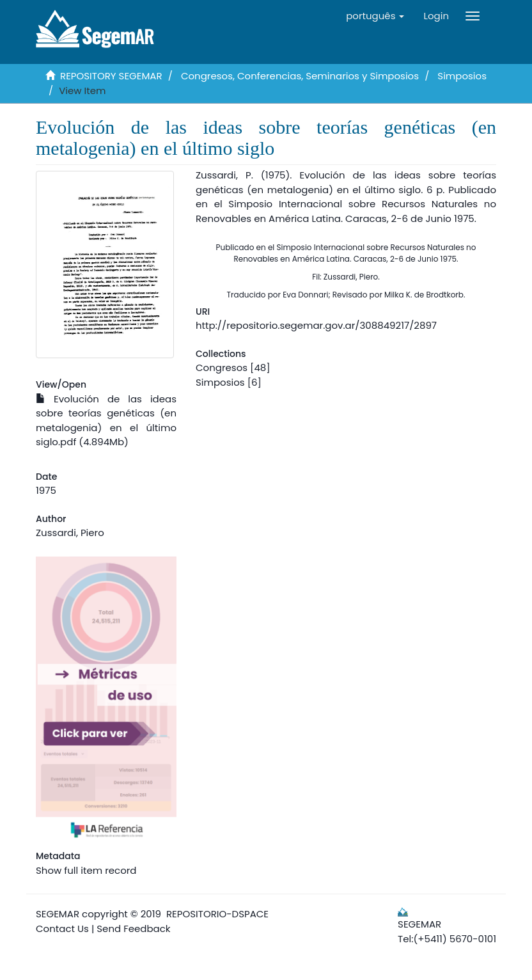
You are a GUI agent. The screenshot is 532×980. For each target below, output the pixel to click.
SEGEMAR (58, 914)
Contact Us (62, 929)
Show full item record (86, 870)
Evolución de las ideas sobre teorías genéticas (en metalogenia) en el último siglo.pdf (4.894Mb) (106, 421)
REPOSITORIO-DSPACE (217, 914)
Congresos (222, 367)
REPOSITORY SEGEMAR (111, 76)
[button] (375, 16)
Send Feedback (133, 929)
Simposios (462, 76)
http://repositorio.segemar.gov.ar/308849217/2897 (316, 325)
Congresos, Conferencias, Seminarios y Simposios (300, 76)
